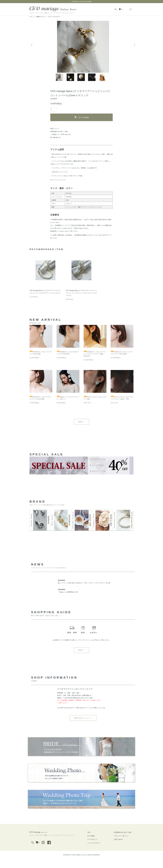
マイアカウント (99, 848)
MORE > (81, 434)
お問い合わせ (120, 848)
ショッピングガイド (100, 852)
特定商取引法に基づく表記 (59, 139)
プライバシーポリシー (123, 845)
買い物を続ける (55, 145)
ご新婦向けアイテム (42, 17)
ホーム (31, 17)
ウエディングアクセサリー (58, 17)
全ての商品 (97, 845)
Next (133, 39)
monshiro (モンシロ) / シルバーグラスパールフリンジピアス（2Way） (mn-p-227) (95, 362)
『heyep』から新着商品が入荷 (68, 601)
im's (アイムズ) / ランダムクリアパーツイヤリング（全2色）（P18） (121, 408)
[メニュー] (130, 9)
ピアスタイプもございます (61, 187)
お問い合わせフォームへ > (83, 727)
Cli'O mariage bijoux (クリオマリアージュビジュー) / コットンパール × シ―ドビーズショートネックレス (81, 301)
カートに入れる (82, 125)
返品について (55, 136)
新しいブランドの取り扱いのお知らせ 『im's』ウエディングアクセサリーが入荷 (84, 592)
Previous (33, 39)
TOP (95, 841)
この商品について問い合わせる (61, 142)
